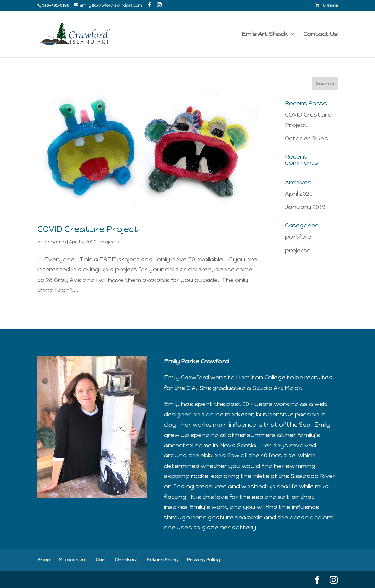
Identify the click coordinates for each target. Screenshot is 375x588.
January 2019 (305, 207)
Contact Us (320, 35)
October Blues (306, 138)
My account (73, 560)
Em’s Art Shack (265, 35)
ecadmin (55, 242)
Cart (101, 560)
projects (109, 242)
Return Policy (163, 560)
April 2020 (299, 194)
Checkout (126, 560)
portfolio (298, 237)
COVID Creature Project (88, 229)
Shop (44, 560)
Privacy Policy (204, 560)
